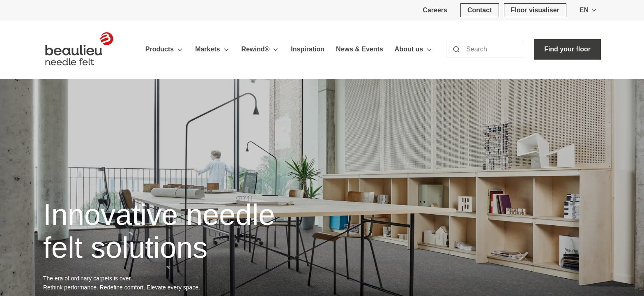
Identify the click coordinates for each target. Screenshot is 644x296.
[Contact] (480, 10)
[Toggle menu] (180, 50)
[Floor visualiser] (535, 10)
